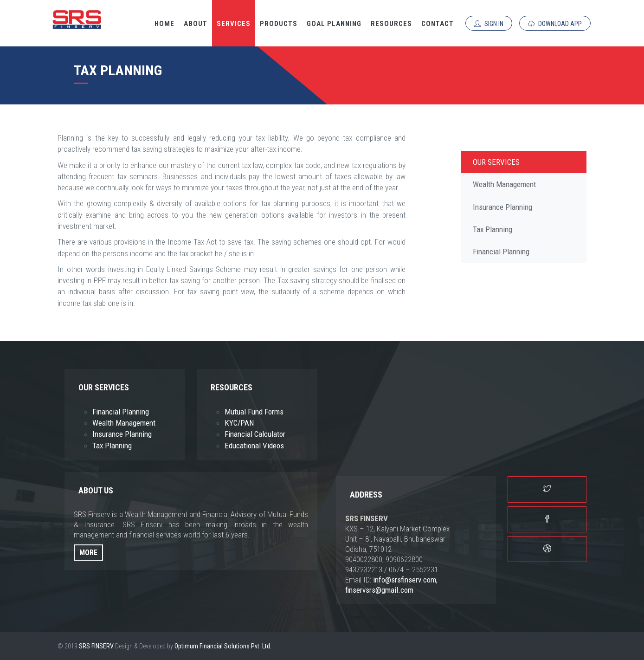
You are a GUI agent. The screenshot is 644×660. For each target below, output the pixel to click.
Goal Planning (334, 24)
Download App (555, 24)
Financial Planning (501, 252)
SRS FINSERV (96, 646)
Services (234, 24)
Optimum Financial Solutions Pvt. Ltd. (223, 646)
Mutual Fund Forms (254, 412)
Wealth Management (504, 184)
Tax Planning (493, 229)
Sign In (489, 24)
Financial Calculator (255, 434)
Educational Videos (254, 446)
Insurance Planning (502, 207)
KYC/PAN (239, 423)
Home (164, 24)
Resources (391, 24)
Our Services (496, 162)
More (88, 553)
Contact (438, 24)
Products (279, 24)
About (196, 24)
